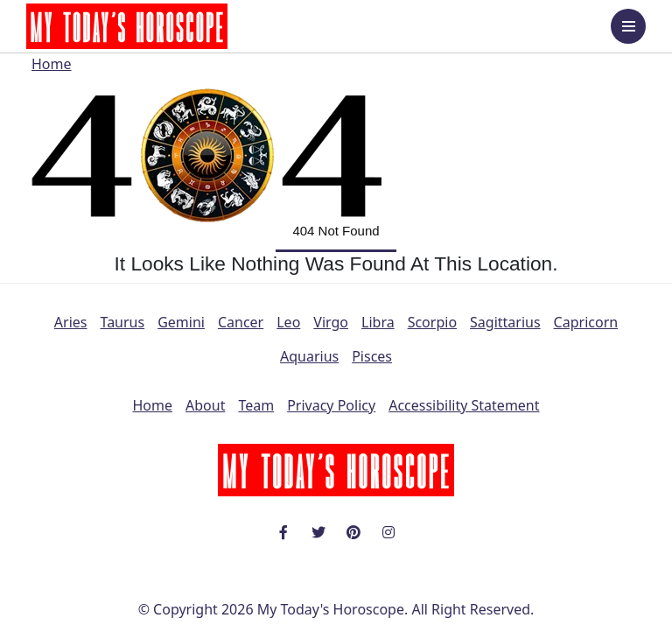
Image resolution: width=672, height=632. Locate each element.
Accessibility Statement (464, 405)
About (205, 405)
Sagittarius (505, 322)
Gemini (181, 322)
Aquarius (309, 356)
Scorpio (432, 322)
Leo (288, 322)
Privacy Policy (331, 405)
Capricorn (586, 322)
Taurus (123, 322)
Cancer (241, 322)
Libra (378, 322)
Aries (71, 322)
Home (52, 64)
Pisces (372, 356)
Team (256, 405)
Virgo (331, 322)
